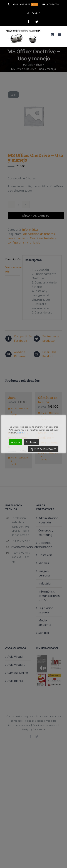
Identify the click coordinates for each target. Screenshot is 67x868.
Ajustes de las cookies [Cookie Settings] (43, 449)
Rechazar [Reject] (31, 442)
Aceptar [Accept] (16, 442)
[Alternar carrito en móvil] (53, 34)
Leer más (21, 433)
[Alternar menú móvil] (60, 34)
